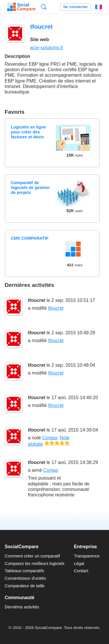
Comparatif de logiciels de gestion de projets (30, 188)
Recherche (44, 7)
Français (99, 7)
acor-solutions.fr (47, 48)
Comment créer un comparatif (32, 556)
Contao (50, 438)
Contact (81, 571)
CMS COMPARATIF (30, 238)
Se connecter (75, 7)
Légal (79, 564)
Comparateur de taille (25, 586)
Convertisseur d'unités (25, 578)
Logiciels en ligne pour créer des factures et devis (28, 132)
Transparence (87, 556)
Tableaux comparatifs (24, 571)
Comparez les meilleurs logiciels (35, 564)
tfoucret (37, 300)
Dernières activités (22, 607)
